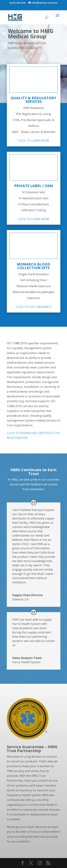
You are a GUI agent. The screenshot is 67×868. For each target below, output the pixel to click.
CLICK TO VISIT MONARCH (33, 307)
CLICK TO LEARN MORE (34, 141)
